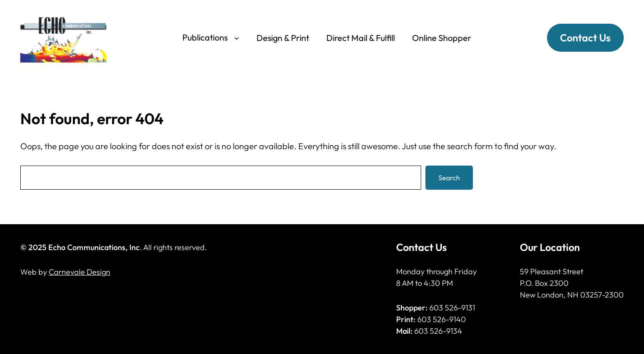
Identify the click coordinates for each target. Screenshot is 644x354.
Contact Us (585, 38)
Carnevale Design (80, 272)
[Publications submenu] (237, 38)
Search (449, 178)
